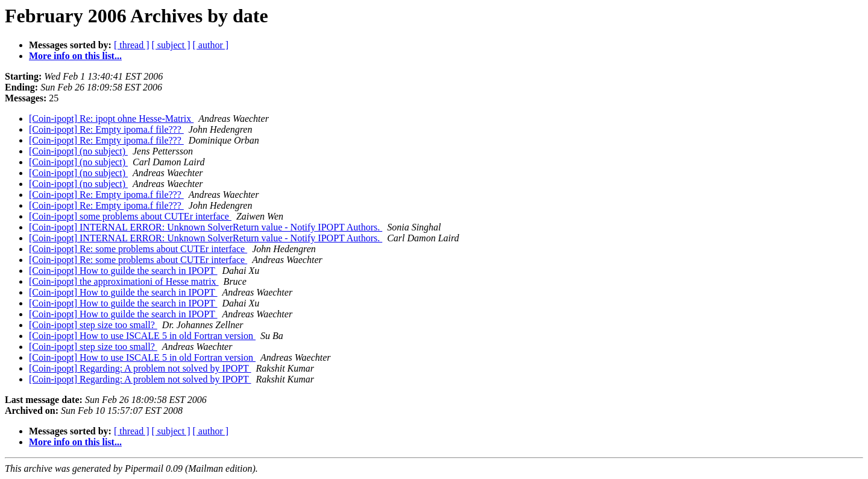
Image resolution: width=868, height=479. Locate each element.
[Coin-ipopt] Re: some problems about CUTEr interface (138, 249)
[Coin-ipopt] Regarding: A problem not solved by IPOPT (140, 368)
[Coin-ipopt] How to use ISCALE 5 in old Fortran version (142, 336)
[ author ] (211, 45)
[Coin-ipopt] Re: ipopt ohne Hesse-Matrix (111, 119)
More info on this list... (75, 56)
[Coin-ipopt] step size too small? (93, 325)
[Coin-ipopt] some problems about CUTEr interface (130, 216)
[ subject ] (171, 45)
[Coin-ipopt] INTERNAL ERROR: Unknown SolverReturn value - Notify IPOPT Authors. (206, 227)
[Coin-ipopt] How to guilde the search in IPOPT (123, 271)
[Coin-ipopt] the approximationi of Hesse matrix (124, 281)
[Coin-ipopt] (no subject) (78, 151)
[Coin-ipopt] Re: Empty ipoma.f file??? (106, 129)
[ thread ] (132, 45)
